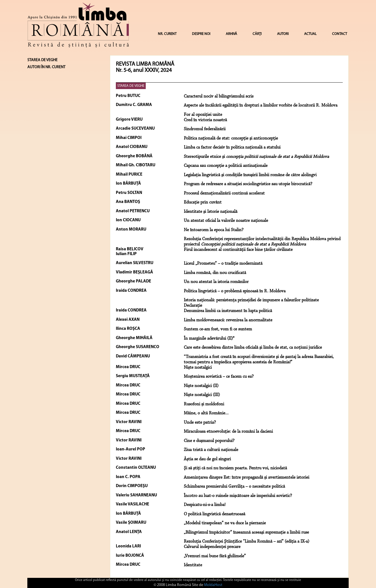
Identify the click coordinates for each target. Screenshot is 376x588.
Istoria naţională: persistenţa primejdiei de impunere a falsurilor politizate (251, 300)
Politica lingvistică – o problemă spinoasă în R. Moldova (235, 291)
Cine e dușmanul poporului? (209, 441)
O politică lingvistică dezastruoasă (214, 514)
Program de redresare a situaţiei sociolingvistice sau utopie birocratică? (248, 184)
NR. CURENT (167, 34)
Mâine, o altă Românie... (206, 413)
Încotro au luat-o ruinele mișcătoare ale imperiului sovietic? (238, 496)
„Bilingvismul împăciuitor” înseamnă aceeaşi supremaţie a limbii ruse (246, 532)
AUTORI (283, 34)
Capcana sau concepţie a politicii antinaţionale (226, 166)
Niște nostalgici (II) (201, 386)
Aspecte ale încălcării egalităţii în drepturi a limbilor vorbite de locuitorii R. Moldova (261, 105)
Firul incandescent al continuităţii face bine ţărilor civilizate (238, 250)
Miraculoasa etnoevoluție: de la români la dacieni (228, 432)
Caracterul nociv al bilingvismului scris (219, 96)
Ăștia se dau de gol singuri (207, 459)
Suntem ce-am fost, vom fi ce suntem (218, 329)
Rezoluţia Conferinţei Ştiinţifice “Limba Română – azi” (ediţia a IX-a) (246, 541)
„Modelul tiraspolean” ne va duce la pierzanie (225, 523)
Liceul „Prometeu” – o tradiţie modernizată (223, 264)
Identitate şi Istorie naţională (211, 212)
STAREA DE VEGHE (131, 86)
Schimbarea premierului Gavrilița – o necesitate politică (234, 487)
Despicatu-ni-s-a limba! (205, 505)
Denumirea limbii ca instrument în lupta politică (228, 311)
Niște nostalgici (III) (202, 395)
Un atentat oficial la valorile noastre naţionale (226, 221)
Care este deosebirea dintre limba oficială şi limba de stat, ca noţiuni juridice (253, 348)
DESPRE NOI (201, 34)
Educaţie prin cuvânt (203, 202)
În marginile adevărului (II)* (209, 339)
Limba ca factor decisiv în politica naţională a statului (232, 147)
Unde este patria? (200, 423)
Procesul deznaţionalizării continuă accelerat (224, 193)
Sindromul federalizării (205, 129)
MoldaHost (213, 585)
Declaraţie (193, 306)
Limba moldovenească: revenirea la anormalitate (228, 320)
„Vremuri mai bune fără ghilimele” (215, 556)
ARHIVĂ (231, 34)
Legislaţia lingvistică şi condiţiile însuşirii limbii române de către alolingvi (250, 175)
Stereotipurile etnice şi (256, 157)
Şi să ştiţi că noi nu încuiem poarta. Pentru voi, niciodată (235, 468)
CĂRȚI (257, 34)
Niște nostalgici (198, 368)
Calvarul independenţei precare (212, 547)
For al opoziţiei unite (203, 115)
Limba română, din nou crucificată (215, 273)
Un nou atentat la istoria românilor (216, 282)
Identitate (193, 565)
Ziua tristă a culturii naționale (211, 450)
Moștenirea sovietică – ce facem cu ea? (219, 377)
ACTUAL (310, 34)
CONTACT (339, 34)
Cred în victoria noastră (205, 120)
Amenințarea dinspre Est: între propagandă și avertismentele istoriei (246, 478)
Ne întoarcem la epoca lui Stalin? (214, 230)
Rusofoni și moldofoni (204, 404)
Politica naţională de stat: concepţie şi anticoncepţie (231, 138)
